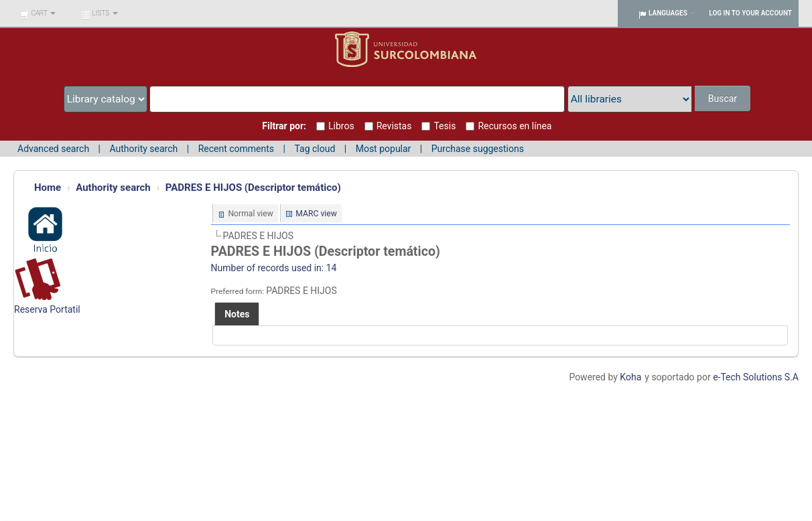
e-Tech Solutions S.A (756, 377)
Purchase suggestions (478, 149)
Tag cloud (315, 149)
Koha (630, 377)
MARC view (316, 214)
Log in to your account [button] (750, 13)
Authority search (143, 149)
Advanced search (53, 149)
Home (48, 188)
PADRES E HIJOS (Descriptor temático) (253, 188)
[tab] (237, 314)
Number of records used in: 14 (274, 268)
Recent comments (236, 149)
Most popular (384, 149)
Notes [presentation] (237, 314)
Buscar (723, 98)
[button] (38, 13)
